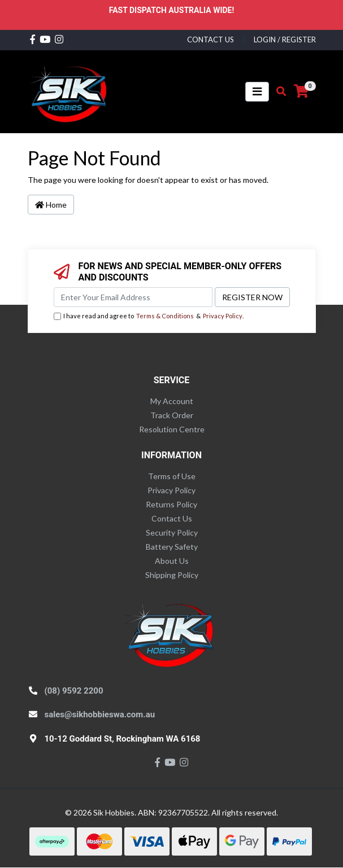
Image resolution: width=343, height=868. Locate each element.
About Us (172, 561)
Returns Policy (171, 504)
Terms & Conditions (165, 316)
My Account (172, 401)
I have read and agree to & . (149, 316)
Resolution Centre (172, 429)
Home (51, 205)
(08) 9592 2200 (74, 691)
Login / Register (285, 40)
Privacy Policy (223, 316)
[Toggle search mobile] (278, 91)
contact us (210, 40)
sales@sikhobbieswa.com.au (100, 714)
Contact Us (172, 518)
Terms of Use (172, 476)
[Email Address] (133, 297)
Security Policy (172, 532)
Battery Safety (172, 547)
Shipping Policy (172, 575)
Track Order (172, 415)
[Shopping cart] (301, 91)
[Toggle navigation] (257, 92)
